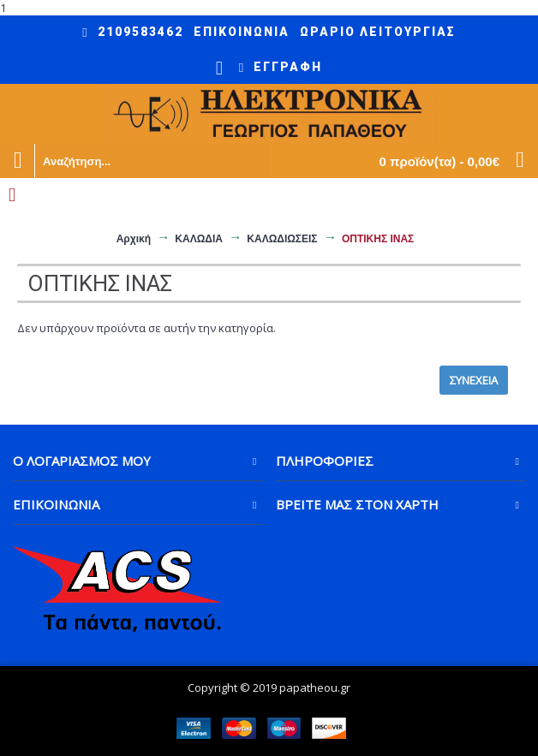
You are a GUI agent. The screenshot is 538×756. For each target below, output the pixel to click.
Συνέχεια (474, 380)
